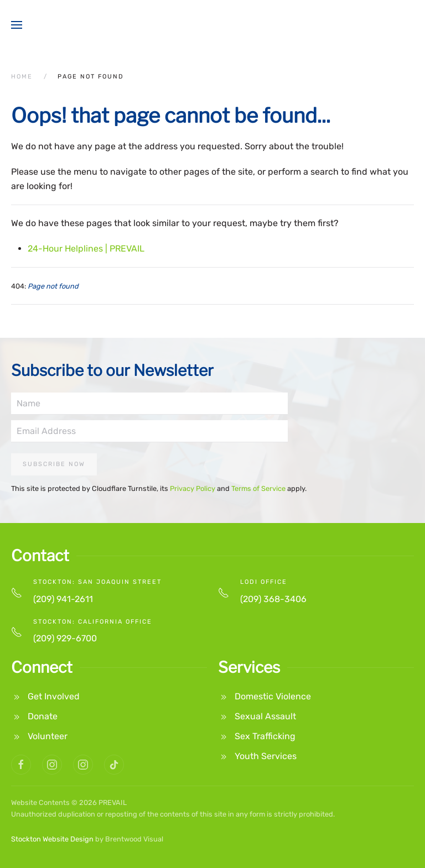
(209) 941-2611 (63, 599)
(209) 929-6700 (65, 638)
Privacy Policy (193, 488)
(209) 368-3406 (273, 599)
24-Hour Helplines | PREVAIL (86, 249)
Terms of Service (258, 488)
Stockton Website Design (52, 839)
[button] (17, 25)
